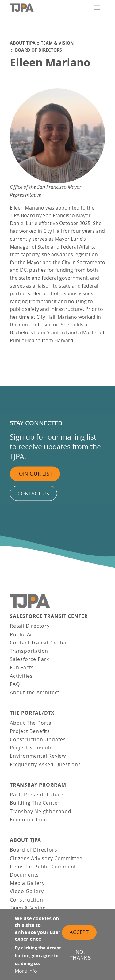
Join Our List (35, 474)
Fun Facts (22, 667)
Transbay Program (38, 785)
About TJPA (23, 43)
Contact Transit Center (39, 643)
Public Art (22, 634)
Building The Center (35, 803)
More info (26, 971)
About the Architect (35, 692)
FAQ (15, 684)
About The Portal (31, 723)
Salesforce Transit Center (49, 616)
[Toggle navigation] (97, 8)
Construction (27, 900)
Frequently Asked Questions (45, 764)
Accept (79, 933)
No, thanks (80, 955)
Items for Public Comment (43, 867)
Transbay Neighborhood (41, 811)
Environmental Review (38, 756)
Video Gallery (27, 891)
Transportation (29, 651)
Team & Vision (57, 43)
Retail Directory (30, 626)
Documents (24, 875)
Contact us (33, 493)
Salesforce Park (29, 659)
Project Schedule (31, 748)
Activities (21, 676)
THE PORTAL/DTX (32, 713)
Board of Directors (38, 50)
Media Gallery (27, 883)
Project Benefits (30, 731)
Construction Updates (38, 739)
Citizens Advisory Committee (46, 858)
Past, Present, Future (37, 795)
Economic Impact (32, 820)
